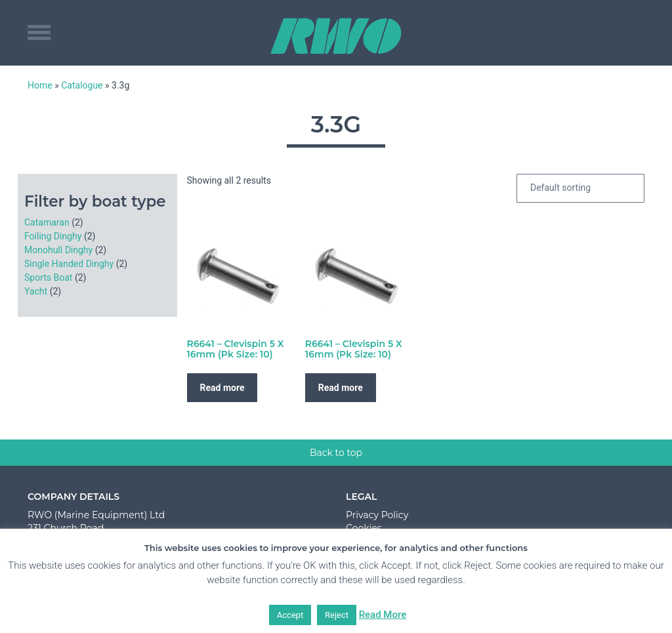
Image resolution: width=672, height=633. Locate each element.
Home (40, 85)
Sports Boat (48, 277)
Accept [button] (290, 615)
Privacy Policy (377, 515)
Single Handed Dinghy (69, 264)
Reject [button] (337, 615)
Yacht (36, 291)
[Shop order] (580, 188)
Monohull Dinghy (58, 250)
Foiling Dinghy (53, 236)
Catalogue (82, 85)
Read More (383, 615)
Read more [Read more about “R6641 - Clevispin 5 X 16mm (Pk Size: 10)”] (222, 388)
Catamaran (47, 222)
